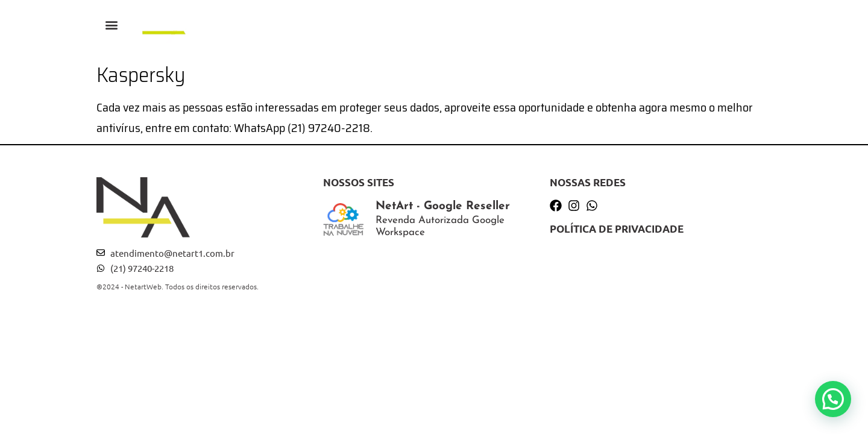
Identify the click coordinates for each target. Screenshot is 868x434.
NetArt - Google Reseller (443, 206)
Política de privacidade (617, 229)
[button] (112, 24)
